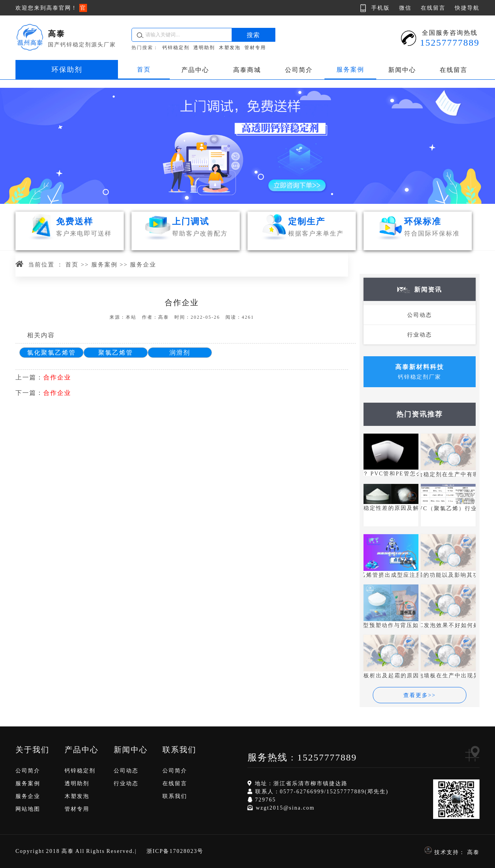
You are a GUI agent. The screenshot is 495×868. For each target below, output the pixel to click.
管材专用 (255, 48)
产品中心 (195, 70)
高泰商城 (247, 70)
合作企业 (57, 377)
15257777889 (327, 757)
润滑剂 (180, 353)
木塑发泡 (230, 48)
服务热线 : (272, 757)
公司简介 (299, 70)
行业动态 (420, 335)
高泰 (473, 852)
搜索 (253, 35)
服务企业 (143, 265)
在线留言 (454, 70)
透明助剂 (204, 48)
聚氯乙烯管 (116, 353)
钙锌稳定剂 (176, 48)
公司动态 (420, 315)
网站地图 (28, 809)
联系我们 (179, 750)
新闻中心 (402, 70)
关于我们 (32, 750)
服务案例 (350, 69)
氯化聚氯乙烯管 (51, 353)
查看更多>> (420, 695)
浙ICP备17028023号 (175, 851)
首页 (144, 69)
